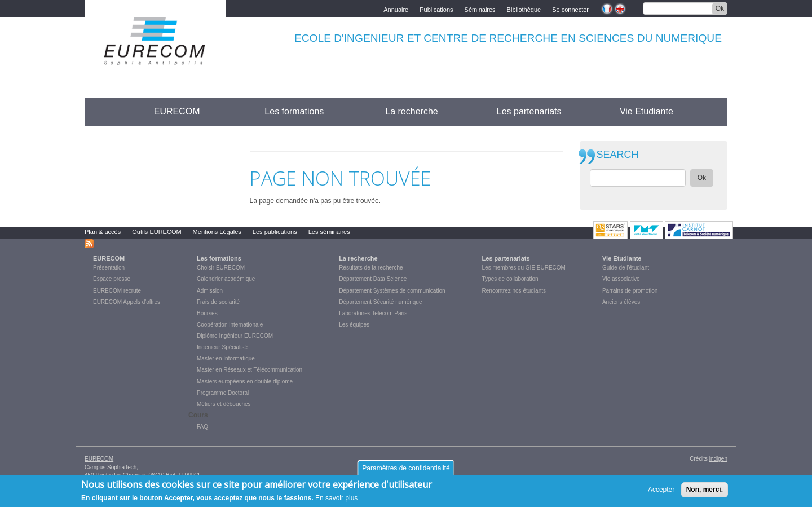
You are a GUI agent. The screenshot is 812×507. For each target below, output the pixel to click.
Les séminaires (329, 232)
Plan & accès (103, 232)
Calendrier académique (226, 279)
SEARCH (618, 155)
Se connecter (570, 9)
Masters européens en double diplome (245, 382)
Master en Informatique (226, 358)
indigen (718, 459)
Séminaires (480, 9)
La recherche (411, 111)
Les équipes (354, 325)
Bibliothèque (524, 9)
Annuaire (396, 9)
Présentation (109, 268)
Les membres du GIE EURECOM (524, 268)
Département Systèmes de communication (392, 291)
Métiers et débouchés (224, 404)
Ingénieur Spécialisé (222, 347)
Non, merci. (705, 492)
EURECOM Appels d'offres (127, 302)
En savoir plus (336, 501)
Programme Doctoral (223, 393)
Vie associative (621, 279)
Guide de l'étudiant (626, 268)
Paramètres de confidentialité (406, 471)
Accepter (661, 492)
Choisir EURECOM (221, 268)
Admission (210, 291)
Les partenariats (529, 111)
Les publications (275, 232)
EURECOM (177, 111)
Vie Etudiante (646, 111)
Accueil (106, 111)
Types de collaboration (510, 279)
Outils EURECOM (156, 232)
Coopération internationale (230, 325)
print (555, 144)
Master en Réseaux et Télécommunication (250, 370)
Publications (436, 9)
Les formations (294, 111)
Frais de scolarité (218, 302)
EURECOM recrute (117, 291)
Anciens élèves (621, 302)
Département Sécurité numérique (380, 302)
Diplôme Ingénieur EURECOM (235, 336)
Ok (720, 8)
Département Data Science (373, 279)
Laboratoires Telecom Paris (373, 313)
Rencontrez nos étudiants (514, 291)
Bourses (207, 313)
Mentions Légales (217, 232)
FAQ (202, 427)
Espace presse (112, 279)
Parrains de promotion (630, 291)
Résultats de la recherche (371, 268)
